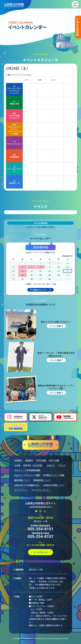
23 (49, 275)
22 (40, 275)
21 (32, 275)
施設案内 (29, 460)
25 (68, 275)
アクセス (62, 465)
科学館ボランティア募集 (54, 475)
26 (13, 279)
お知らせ (51, 465)
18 (68, 271)
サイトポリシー (21, 490)
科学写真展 (41, 460)
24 (59, 275)
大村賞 (17, 465)
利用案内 (18, 460)
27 (22, 279)
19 (13, 275)
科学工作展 (54, 460)
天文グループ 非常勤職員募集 (27, 470)
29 (40, 279)
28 (32, 279)
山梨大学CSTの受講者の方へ (27, 485)
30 (49, 279)
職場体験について (22, 480)
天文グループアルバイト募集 (27, 475)
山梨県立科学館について (54, 485)
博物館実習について (42, 480)
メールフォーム (40, 552)
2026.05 (66, 256)
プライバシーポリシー (41, 490)
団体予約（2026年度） (33, 465)
